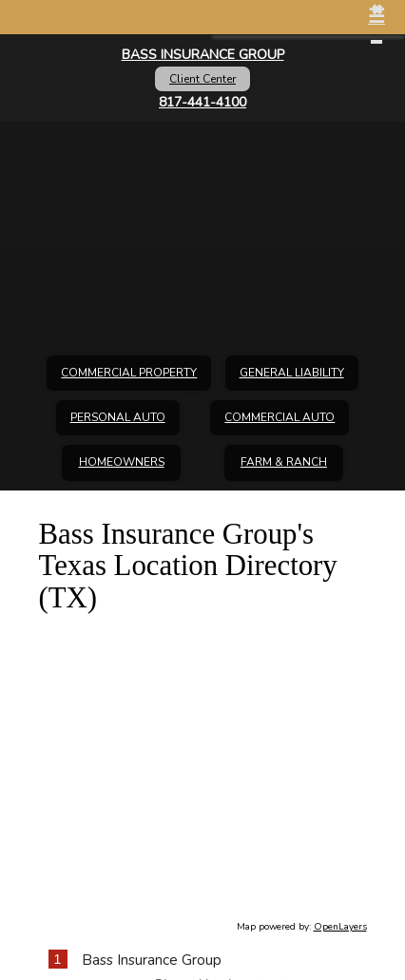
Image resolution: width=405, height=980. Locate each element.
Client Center (202, 79)
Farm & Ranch (284, 462)
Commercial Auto (280, 417)
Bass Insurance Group (203, 55)
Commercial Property (129, 373)
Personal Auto (118, 417)
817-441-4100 (202, 102)
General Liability (292, 373)
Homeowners (122, 462)
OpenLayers (340, 927)
